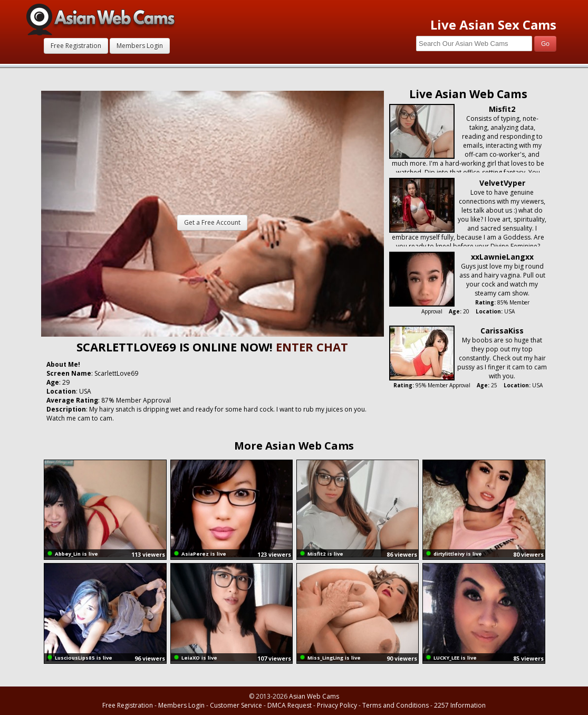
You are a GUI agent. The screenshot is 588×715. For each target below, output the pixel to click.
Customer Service (236, 705)
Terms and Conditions (396, 705)
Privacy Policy (337, 705)
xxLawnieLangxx (502, 257)
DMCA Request (290, 705)
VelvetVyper (502, 183)
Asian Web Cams (314, 696)
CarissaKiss (502, 331)
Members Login (140, 46)
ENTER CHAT (312, 347)
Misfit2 (502, 109)
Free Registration (76, 46)
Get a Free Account (212, 222)
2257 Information (460, 705)
